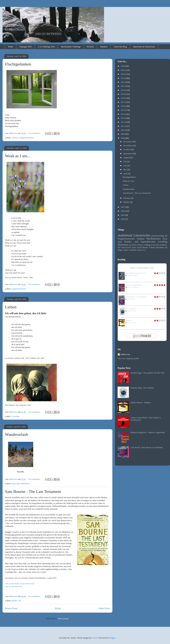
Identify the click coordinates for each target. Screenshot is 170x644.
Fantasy (141, 239)
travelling (163, 242)
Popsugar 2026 (25, 47)
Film (123, 247)
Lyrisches (16, 416)
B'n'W (129, 247)
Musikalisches (154, 239)
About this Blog (120, 47)
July (125, 161)
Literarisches (142, 235)
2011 (123, 126)
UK (20, 601)
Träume (152, 247)
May (125, 169)
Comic (125, 250)
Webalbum (25, 484)
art (166, 236)
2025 (123, 70)
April (126, 174)
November (128, 146)
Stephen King (132, 311)
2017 (123, 102)
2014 (123, 114)
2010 (123, 130)
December (128, 142)
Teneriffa (20, 472)
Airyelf (95, 638)
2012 (123, 122)
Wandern (104, 47)
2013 (123, 118)
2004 (123, 219)
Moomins (160, 247)
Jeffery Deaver (132, 323)
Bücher (145, 247)
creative (15, 138)
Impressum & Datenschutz (144, 47)
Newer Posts (11, 608)
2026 (123, 66)
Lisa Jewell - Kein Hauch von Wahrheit (147, 447)
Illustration (123, 245)
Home (11, 47)
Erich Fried (137, 247)
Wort (144, 250)
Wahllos (129, 320)
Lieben (11, 307)
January (127, 202)
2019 (123, 94)
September (128, 154)
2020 (123, 90)
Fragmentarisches (26, 138)
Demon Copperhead (133, 285)
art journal (155, 245)
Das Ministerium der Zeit (136, 273)
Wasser (140, 245)
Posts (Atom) (63, 619)
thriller (14, 601)
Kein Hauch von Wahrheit (136, 297)
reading (147, 245)
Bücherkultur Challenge (71, 47)
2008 (123, 138)
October (127, 149)
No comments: (35, 133)
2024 (123, 74)
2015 (123, 110)
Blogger (112, 638)
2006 (123, 211)
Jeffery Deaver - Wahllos (141, 403)
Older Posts (104, 608)
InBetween (125, 354)
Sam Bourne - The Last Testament (33, 492)
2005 (123, 215)
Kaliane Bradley (132, 275)
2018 (123, 98)
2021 (123, 86)
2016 (123, 106)
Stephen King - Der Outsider (142, 388)
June (125, 166)
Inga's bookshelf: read (142, 268)
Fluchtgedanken (18, 64)
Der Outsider (131, 309)
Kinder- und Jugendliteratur (140, 242)
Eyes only (16, 484)
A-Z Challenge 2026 (46, 47)
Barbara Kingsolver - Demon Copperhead (148, 432)
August (126, 157)
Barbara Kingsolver (134, 287)
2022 (123, 82)
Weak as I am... (18, 156)
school (139, 250)
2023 (123, 78)
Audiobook (125, 235)
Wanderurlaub (17, 434)
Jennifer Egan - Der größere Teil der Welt (147, 373)
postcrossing (158, 236)
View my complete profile (128, 358)
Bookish (90, 47)
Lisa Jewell (131, 299)
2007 (123, 207)
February (127, 198)
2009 (123, 134)
